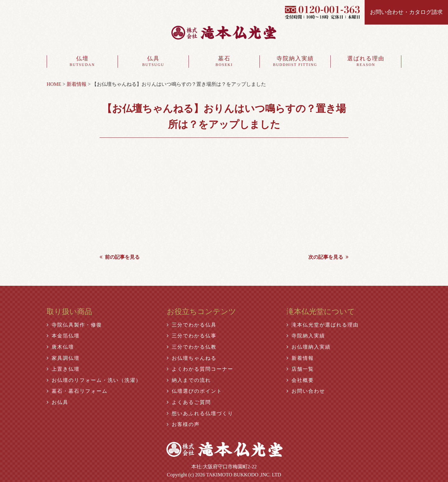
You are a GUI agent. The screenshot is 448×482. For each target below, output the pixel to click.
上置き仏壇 (63, 369)
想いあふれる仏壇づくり (200, 413)
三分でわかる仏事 (192, 336)
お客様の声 (183, 424)
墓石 (224, 62)
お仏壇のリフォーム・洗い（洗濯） (94, 380)
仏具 (153, 62)
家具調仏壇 (63, 358)
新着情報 (300, 358)
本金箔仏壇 (63, 336)
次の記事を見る (328, 257)
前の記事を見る (120, 257)
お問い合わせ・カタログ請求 (406, 12)
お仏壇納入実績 (309, 347)
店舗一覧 (300, 369)
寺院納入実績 (295, 62)
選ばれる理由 (366, 62)
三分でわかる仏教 (192, 347)
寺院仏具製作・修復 (74, 325)
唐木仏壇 (60, 347)
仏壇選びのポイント (194, 391)
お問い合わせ (306, 391)
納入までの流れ (189, 380)
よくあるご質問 (189, 402)
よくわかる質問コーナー (200, 369)
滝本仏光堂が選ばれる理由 (323, 325)
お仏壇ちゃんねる (192, 358)
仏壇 (82, 62)
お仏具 (58, 402)
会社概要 (300, 380)
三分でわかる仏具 (192, 325)
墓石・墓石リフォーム (77, 391)
